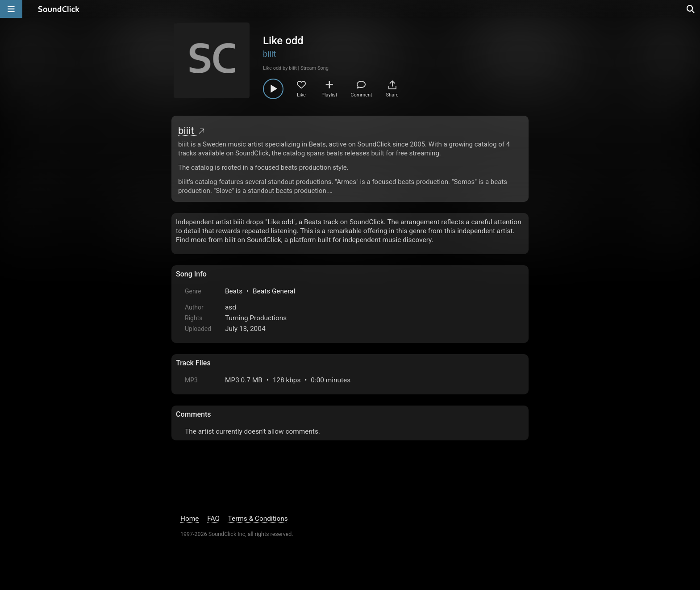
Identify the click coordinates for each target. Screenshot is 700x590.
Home (190, 519)
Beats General (274, 291)
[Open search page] (691, 9)
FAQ (213, 519)
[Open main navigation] (11, 9)
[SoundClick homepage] (59, 9)
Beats (234, 291)
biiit (269, 54)
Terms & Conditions (258, 519)
